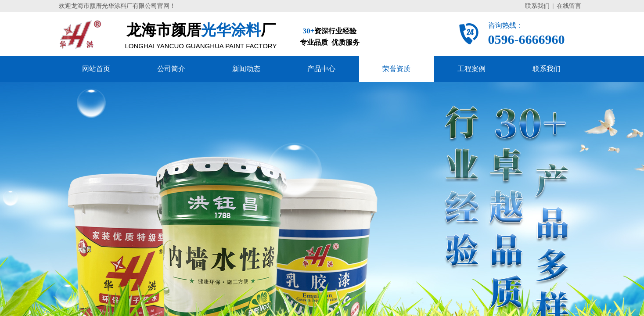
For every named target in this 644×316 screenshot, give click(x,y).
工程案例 (471, 69)
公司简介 (171, 69)
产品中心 (321, 69)
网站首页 (96, 69)
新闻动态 (246, 69)
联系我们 (547, 69)
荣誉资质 (396, 69)
